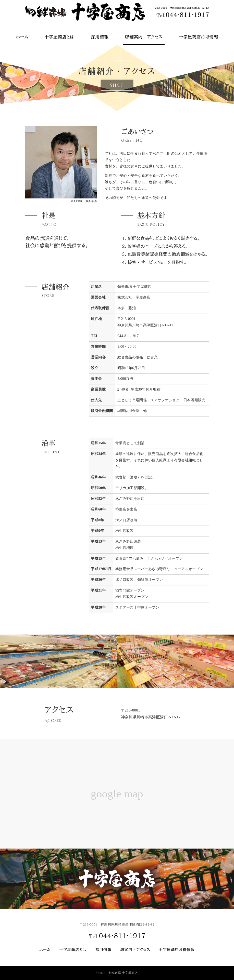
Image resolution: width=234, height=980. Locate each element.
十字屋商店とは (59, 37)
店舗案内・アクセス (144, 37)
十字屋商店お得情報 (199, 37)
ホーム (22, 37)
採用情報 (100, 37)
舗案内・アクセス (135, 950)
